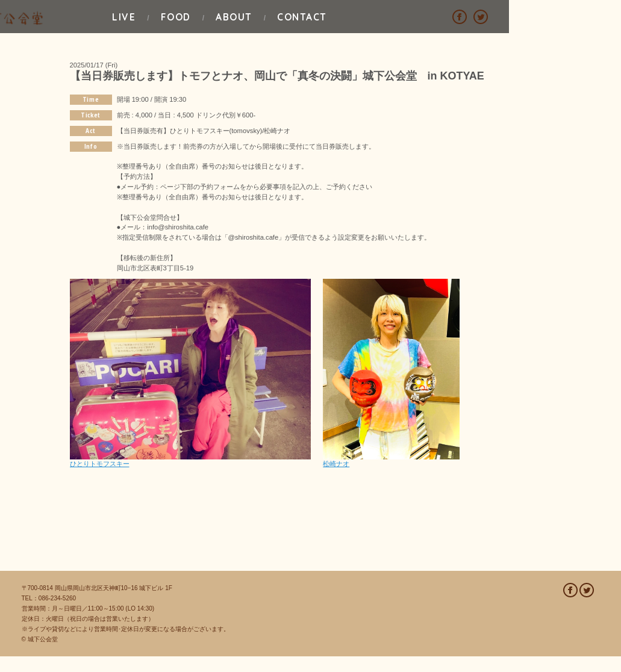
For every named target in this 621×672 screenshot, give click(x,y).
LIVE (152, 16)
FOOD (246, 16)
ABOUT (347, 16)
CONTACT (457, 16)
